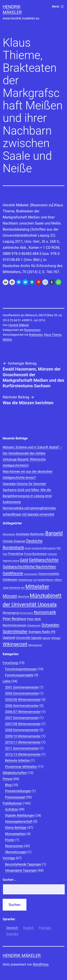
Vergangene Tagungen (21, 870)
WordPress (41, 964)
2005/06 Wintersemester (23, 700)
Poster (10, 840)
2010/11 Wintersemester (23, 742)
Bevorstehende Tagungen (23, 864)
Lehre (7, 681)
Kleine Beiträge (16, 827)
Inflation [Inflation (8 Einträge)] (58, 580)
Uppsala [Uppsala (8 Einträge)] (46, 638)
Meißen (7, 340)
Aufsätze (11, 809)
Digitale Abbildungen (20, 815)
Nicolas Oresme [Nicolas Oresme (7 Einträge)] (26, 613)
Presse (8, 779)
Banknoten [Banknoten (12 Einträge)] (37, 534)
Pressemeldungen (18, 791)
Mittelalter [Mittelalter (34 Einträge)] (37, 587)
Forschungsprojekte (19, 675)
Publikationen (12, 803)
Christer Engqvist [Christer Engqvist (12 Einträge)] (14, 541)
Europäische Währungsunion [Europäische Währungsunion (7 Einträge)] (44, 548)
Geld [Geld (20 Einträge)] (24, 560)
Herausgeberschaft (19, 821)
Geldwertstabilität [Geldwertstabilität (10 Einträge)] (49, 574)
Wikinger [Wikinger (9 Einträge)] (56, 638)
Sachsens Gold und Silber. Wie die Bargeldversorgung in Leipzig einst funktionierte (27, 496)
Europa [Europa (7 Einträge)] (28, 548)
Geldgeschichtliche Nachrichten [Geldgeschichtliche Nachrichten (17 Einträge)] (29, 567)
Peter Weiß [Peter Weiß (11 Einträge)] (34, 619)
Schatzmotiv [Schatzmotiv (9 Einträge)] (34, 625)
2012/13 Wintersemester (23, 754)
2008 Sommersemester (22, 730)
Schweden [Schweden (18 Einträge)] (50, 625)
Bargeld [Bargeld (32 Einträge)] (54, 533)
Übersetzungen (16, 852)
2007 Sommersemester (22, 718)
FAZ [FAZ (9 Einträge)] (59, 548)
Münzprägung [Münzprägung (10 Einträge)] (11, 613)
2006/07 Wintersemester (23, 712)
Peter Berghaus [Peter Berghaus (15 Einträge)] (14, 619)
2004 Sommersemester (22, 693)
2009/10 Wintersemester (23, 736)
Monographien (15, 834)
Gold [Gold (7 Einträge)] (35, 580)
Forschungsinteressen (21, 669)
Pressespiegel (15, 797)
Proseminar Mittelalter (21, 767)
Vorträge (9, 858)
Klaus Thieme (53, 335)
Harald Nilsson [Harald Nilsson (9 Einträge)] (45, 580)
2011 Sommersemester (22, 748)
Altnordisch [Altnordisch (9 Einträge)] (9, 534)
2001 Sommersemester (22, 687)
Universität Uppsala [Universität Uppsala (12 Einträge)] (29, 638)
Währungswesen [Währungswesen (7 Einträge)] (35, 645)
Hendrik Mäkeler (19, 325)
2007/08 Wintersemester (23, 724)
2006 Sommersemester (22, 706)
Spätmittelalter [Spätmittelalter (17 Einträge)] (15, 632)
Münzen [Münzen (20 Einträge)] (10, 596)
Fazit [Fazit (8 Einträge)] (5, 554)
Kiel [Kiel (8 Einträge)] (23, 588)
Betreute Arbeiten (17, 760)
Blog (8, 785)
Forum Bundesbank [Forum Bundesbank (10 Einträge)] (35, 554)
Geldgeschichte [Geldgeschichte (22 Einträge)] (44, 560)
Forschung (10, 663)
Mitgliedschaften (15, 773)
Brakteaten (36, 335)
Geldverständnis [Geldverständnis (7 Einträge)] (31, 574)
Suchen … (10, 880)
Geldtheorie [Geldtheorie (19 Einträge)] (13, 573)
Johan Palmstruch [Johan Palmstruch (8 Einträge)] (11, 588)
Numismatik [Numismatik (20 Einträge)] (45, 612)
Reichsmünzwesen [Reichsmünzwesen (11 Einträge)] (15, 625)
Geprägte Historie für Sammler (24, 484)
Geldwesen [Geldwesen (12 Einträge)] (10, 580)
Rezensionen (32, 330)
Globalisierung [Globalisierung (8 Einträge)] (25, 580)
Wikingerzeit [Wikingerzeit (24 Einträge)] (15, 644)
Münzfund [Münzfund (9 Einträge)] (23, 596)
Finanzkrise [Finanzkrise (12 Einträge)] (16, 554)
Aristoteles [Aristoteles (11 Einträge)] (23, 534)
